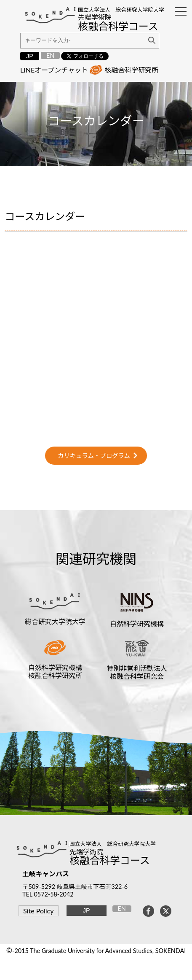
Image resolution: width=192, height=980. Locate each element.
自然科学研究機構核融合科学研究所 (55, 671)
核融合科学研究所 (131, 70)
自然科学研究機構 (137, 623)
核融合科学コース (110, 860)
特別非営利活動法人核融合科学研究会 (137, 672)
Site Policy (38, 911)
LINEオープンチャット (54, 70)
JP (30, 56)
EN (50, 55)
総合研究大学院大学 (55, 621)
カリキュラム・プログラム (94, 456)
